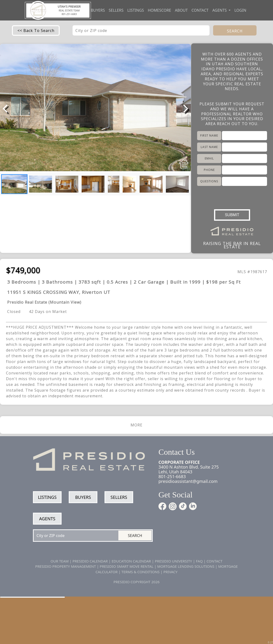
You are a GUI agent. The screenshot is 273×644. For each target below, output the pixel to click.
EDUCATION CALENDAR (131, 561)
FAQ (199, 561)
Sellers (116, 10)
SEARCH (235, 31)
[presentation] (232, 196)
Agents (47, 519)
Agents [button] (220, 10)
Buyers (98, 10)
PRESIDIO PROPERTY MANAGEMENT (66, 566)
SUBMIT (232, 215)
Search (135, 536)
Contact (200, 10)
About (181, 10)
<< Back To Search (36, 31)
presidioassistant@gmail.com (188, 481)
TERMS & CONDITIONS (141, 572)
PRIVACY (171, 572)
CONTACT (214, 561)
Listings (136, 10)
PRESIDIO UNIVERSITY (173, 561)
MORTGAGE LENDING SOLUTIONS (186, 566)
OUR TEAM (60, 561)
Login (240, 10)
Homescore (159, 10)
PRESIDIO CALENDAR (90, 561)
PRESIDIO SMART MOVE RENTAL (127, 566)
